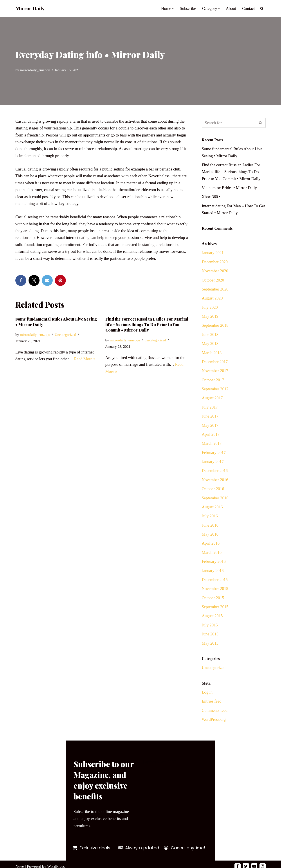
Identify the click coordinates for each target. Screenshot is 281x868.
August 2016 (213, 515)
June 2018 (210, 338)
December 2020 (215, 264)
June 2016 (210, 533)
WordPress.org (214, 731)
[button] (172, 8)
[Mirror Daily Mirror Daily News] (30, 8)
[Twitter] (246, 862)
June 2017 (210, 422)
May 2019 (210, 320)
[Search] (262, 8)
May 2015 (210, 654)
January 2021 (213, 255)
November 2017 (215, 375)
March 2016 (212, 561)
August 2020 (213, 301)
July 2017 (210, 412)
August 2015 (213, 626)
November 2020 (215, 273)
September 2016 (215, 505)
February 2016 (214, 570)
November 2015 (215, 598)
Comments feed (215, 722)
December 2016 (215, 477)
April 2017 (211, 440)
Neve (20, 862)
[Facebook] (238, 862)
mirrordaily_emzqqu (35, 70)
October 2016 (213, 496)
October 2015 (213, 607)
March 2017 (212, 449)
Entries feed (212, 713)
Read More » (86, 363)
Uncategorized (67, 339)
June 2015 (210, 645)
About (231, 8)
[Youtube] (254, 862)
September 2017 (215, 394)
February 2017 (214, 459)
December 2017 (215, 366)
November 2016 (215, 487)
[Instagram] (263, 862)
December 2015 (215, 589)
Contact (248, 8)
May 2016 (210, 542)
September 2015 (215, 617)
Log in (207, 703)
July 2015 (210, 635)
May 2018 (210, 347)
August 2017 (213, 403)
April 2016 (211, 552)
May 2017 (210, 431)
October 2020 (213, 282)
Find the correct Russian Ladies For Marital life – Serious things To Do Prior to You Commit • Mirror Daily (147, 328)
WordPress (57, 862)
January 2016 (213, 580)
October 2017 (213, 385)
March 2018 (212, 357)
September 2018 (215, 329)
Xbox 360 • (211, 198)
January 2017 (213, 468)
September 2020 (215, 292)
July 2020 (210, 310)
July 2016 (210, 524)
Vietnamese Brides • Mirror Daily (230, 189)
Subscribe (187, 8)
